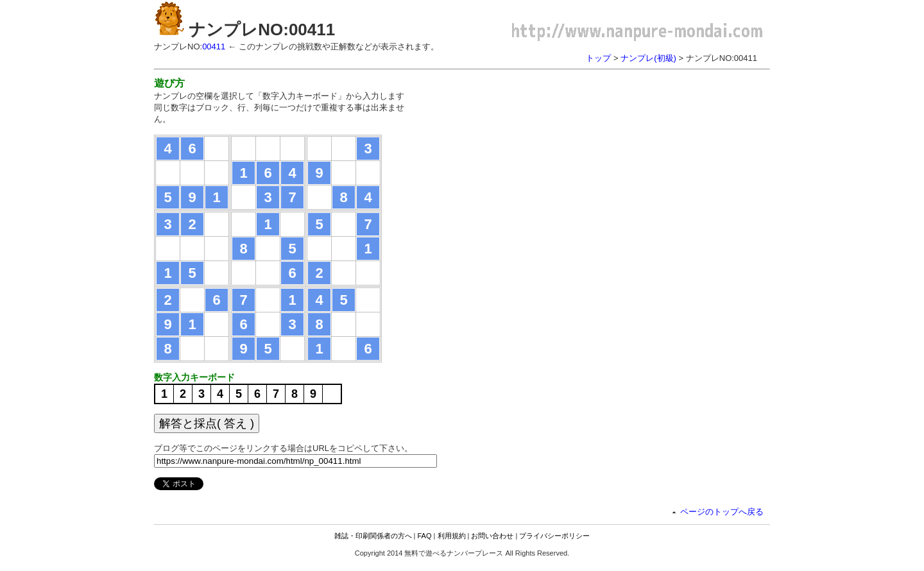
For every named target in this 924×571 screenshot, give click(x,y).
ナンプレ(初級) (648, 58)
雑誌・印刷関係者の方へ (373, 536)
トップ (598, 58)
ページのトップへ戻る (722, 512)
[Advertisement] (531, 167)
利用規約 (452, 536)
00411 (214, 47)
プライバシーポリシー (554, 536)
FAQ (425, 536)
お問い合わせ (492, 536)
